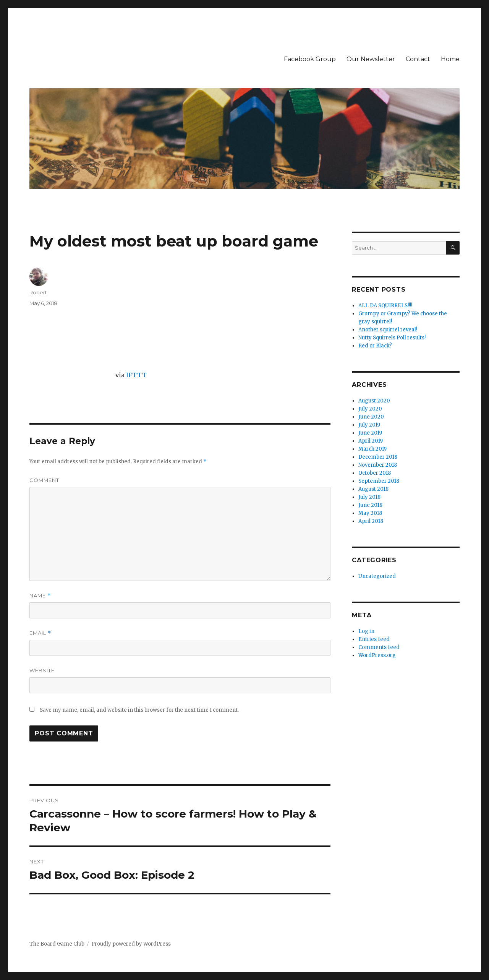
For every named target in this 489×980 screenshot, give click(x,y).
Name (40, 596)
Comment (44, 480)
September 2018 (379, 481)
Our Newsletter (371, 59)
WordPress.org (377, 655)
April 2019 (371, 441)
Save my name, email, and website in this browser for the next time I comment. (139, 710)
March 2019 (372, 449)
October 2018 (375, 473)
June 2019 (370, 433)
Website (42, 670)
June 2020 (371, 417)
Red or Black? (375, 346)
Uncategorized (377, 576)
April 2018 (371, 521)
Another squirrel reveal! (388, 330)
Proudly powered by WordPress (131, 944)
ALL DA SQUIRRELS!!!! (385, 306)
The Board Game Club (57, 944)
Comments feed (379, 647)
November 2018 (378, 465)
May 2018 (370, 513)
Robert (38, 292)
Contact (418, 59)
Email (40, 633)
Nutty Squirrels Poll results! (392, 338)
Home (450, 59)
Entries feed (374, 639)
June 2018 (370, 505)
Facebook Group (310, 59)
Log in (366, 631)
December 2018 (378, 457)
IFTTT (136, 375)
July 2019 (369, 425)
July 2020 (370, 409)
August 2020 (374, 401)
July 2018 (369, 497)
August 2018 (373, 489)
